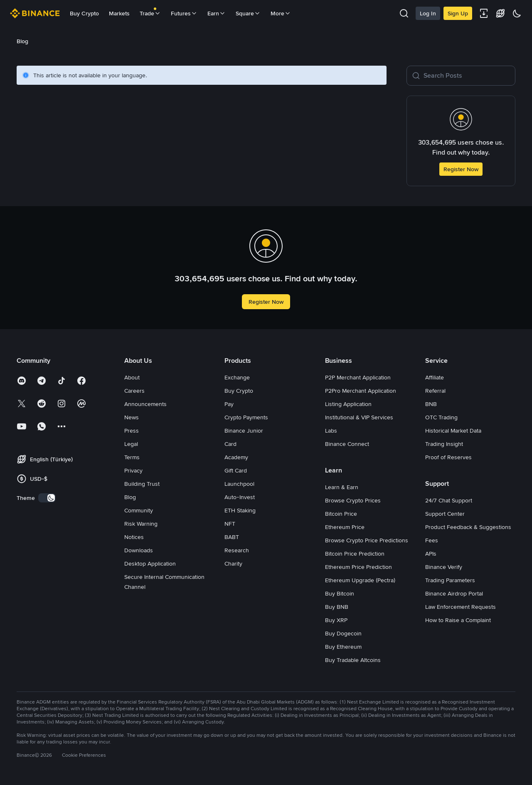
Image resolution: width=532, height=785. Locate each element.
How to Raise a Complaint (458, 620)
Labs (331, 431)
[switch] (47, 498)
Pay (229, 404)
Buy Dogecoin (343, 633)
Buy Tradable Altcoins (353, 660)
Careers (134, 391)
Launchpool (239, 484)
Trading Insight (444, 444)
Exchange (237, 377)
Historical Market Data (453, 431)
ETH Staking (240, 510)
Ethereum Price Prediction (358, 567)
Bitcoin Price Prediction (355, 554)
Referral (435, 391)
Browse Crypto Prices (353, 500)
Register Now (461, 169)
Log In (428, 13)
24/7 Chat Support (449, 500)
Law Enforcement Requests (461, 607)
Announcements (145, 404)
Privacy (133, 470)
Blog (130, 497)
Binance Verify (444, 567)
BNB (431, 404)
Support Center (445, 514)
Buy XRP (336, 620)
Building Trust (142, 484)
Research (237, 550)
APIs (431, 554)
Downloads (139, 550)
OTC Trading (441, 417)
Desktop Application (150, 564)
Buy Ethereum (343, 647)
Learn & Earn (342, 487)
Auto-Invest (240, 497)
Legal (131, 444)
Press (132, 431)
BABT (232, 537)
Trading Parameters (450, 580)
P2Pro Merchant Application (361, 391)
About (132, 377)
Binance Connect (347, 444)
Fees (432, 540)
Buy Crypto (84, 13)
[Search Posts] (467, 76)
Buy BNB (337, 607)
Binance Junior (244, 431)
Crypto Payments (246, 417)
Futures (184, 13)
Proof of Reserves (448, 457)
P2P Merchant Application (358, 377)
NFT (230, 524)
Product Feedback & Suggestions (468, 527)
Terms (132, 457)
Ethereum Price (345, 527)
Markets (119, 13)
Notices (134, 537)
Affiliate (435, 377)
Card (230, 444)
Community (139, 510)
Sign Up (458, 13)
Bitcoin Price (341, 514)
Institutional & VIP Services (359, 417)
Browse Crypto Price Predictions (367, 540)
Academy (236, 457)
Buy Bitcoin (340, 593)
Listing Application (348, 404)
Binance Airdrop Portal (454, 593)
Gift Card (236, 470)
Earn (217, 13)
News (132, 417)
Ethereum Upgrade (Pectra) (360, 580)
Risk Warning (141, 524)
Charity (233, 564)
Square (248, 13)
